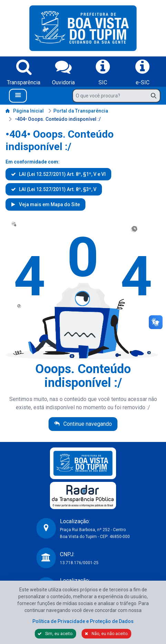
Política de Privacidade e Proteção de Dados (83, 621)
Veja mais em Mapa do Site (49, 204)
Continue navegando (87, 424)
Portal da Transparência (78, 111)
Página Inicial (25, 111)
